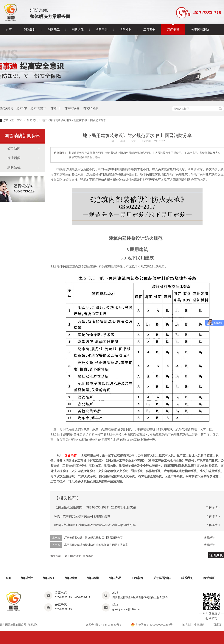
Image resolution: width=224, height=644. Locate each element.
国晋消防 (71, 455)
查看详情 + (210, 538)
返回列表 (216, 555)
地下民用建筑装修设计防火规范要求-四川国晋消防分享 (74, 120)
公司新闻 (14, 148)
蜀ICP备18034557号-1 (108, 625)
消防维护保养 (71, 108)
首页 (9, 30)
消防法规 (14, 168)
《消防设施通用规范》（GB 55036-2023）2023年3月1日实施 (95, 507)
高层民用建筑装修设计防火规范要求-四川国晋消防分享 (96, 545)
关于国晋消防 (200, 30)
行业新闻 (14, 158)
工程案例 (149, 30)
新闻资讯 (173, 30)
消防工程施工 (38, 108)
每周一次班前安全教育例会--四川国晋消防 (82, 516)
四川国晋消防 (73, 556)
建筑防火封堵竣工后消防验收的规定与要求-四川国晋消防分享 (95, 525)
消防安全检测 (91, 108)
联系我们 (187, 578)
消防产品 (102, 30)
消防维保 (78, 30)
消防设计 (30, 30)
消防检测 (125, 30)
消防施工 (54, 30)
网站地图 (209, 578)
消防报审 (22, 108)
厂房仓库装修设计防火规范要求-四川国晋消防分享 (93, 538)
